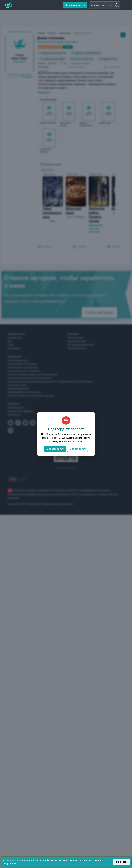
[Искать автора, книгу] (117, 5)
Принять (121, 862)
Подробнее (9, 864)
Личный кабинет (75, 5)
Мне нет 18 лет (78, 449)
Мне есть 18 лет (55, 449)
